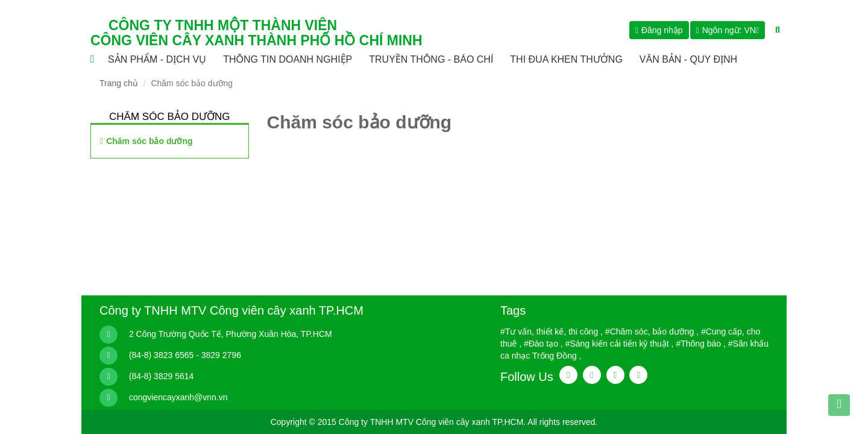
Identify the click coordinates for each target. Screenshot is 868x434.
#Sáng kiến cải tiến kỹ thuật (617, 344)
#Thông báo (698, 344)
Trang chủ (119, 83)
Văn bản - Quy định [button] (688, 59)
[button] (728, 30)
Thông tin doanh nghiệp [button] (288, 59)
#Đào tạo (541, 344)
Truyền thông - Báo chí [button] (431, 59)
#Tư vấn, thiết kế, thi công (549, 332)
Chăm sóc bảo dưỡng (149, 141)
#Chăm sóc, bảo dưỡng (649, 332)
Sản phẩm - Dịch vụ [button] (157, 59)
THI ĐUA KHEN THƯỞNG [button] (566, 59)
